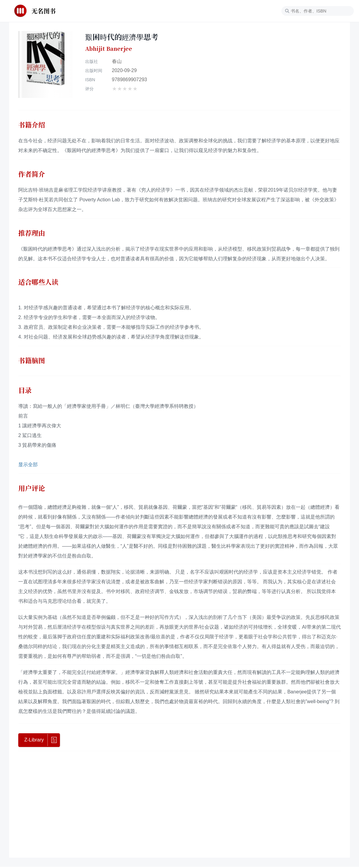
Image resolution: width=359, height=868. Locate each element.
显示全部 (28, 465)
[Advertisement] (179, 804)
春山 (117, 61)
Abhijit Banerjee (109, 49)
